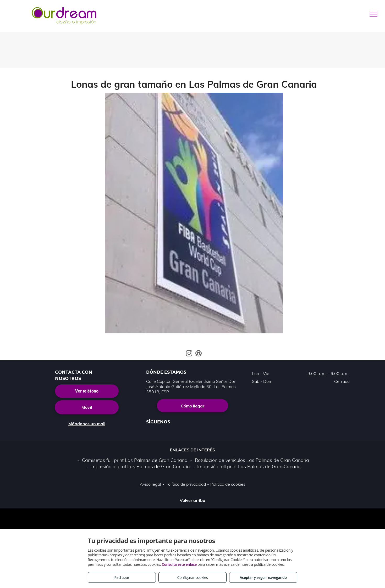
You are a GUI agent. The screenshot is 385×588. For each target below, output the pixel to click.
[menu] (373, 14)
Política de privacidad (186, 484)
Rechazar (122, 577)
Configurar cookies (193, 577)
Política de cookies (228, 484)
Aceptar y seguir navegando (263, 577)
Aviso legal (150, 484)
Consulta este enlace (179, 564)
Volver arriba (192, 500)
